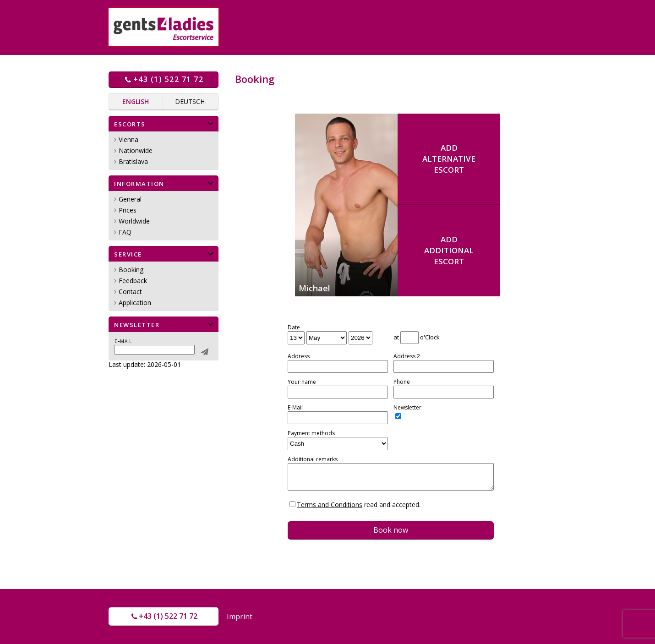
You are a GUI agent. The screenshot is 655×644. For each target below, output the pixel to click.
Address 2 (407, 356)
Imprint (240, 617)
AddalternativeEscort (449, 159)
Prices (128, 210)
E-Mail (295, 408)
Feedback (133, 281)
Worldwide (134, 221)
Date (294, 327)
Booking (131, 270)
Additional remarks (313, 459)
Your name (302, 382)
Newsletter (407, 408)
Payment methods (311, 433)
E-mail (123, 341)
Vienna (128, 139)
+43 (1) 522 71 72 (164, 79)
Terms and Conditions (330, 505)
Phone (402, 382)
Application (135, 303)
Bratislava (133, 161)
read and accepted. (359, 505)
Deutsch (190, 101)
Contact (130, 292)
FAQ (125, 232)
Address (299, 356)
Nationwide (136, 150)
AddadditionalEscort (449, 250)
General (130, 199)
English (136, 101)
